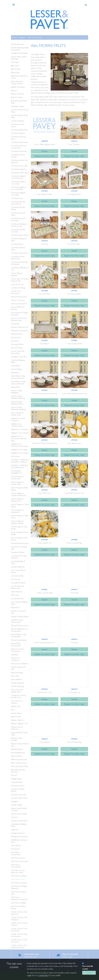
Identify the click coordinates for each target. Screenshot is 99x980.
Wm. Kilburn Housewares (16, 853)
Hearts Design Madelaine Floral (17, 403)
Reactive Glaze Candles (17, 739)
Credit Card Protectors (16, 292)
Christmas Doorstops (19, 142)
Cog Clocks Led (17, 284)
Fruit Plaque (45, 344)
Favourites (15, 341)
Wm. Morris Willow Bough (18, 907)
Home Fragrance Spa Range (19, 528)
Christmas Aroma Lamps (18, 125)
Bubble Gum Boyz (18, 87)
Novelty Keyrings (17, 686)
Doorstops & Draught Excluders (19, 314)
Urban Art (15, 830)
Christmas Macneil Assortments (18, 203)
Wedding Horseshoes (19, 836)
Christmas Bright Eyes (19, 130)
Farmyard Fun (16, 337)
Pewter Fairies (16, 713)
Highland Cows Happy (19, 449)
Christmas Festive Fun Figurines (19, 161)
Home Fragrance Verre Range (20, 533)
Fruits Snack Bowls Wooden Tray (45, 393)
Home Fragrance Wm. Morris (19, 539)
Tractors (14, 817)
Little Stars (15, 595)
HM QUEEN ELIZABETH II (16, 472)
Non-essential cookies (87, 967)
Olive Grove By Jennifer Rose (17, 691)
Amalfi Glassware (18, 44)
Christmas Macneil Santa (18, 214)
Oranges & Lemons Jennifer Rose (18, 696)
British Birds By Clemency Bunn (17, 82)
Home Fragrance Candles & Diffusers (19, 494)
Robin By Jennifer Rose (20, 766)
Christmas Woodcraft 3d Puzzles (19, 263)
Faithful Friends (17, 334)
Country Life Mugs (18, 288)
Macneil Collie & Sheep (20, 616)
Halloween (15, 372)
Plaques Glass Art (18, 720)
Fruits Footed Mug (74, 742)
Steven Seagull (17, 805)
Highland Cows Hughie (20, 453)
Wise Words (16, 845)
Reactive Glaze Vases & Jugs (20, 745)
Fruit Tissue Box (74, 244)
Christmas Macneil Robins (18, 208)
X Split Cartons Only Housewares (19, 935)
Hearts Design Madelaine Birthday (18, 397)
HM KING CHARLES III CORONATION (20, 466)
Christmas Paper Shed (19, 235)
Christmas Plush (17, 244)
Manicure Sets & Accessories (17, 650)
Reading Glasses (17, 749)
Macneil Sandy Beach (19, 640)
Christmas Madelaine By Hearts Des (19, 225)
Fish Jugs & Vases (17, 344)
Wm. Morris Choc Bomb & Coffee (18, 871)
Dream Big (15, 324)
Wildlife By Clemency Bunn (19, 841)
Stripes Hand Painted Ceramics (19, 809)
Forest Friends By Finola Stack (18, 352)
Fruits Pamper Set (45, 543)
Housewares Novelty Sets (19, 548)
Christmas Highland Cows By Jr (18, 194)
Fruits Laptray (45, 742)
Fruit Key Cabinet (74, 294)
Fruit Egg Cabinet (74, 194)
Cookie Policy (43, 975)
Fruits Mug (74, 593)
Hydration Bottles (18, 552)
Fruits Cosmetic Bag (74, 543)
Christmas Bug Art (18, 133)
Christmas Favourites (19, 151)
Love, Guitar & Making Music (19, 603)
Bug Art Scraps (17, 97)
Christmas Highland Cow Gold (18, 183)
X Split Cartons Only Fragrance (19, 918)
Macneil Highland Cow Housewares (19, 630)
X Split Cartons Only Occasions (19, 941)
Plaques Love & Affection (17, 728)
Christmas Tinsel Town (20, 253)
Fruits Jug (74, 642)
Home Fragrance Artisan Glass (17, 483)
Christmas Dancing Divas (18, 138)
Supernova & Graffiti (19, 814)
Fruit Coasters (74, 144)
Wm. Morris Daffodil (19, 876)
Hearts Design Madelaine (17, 391)
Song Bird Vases (17, 782)
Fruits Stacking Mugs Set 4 (45, 642)
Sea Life (14, 775)
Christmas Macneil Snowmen (18, 219)
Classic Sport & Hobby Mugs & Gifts (20, 280)
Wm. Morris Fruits (35, 37)
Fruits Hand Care (45, 493)
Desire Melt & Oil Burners (18, 308)
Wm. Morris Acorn (18, 858)
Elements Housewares (20, 331)
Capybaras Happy (18, 106)
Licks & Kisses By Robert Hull (17, 587)
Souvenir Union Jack (19, 794)
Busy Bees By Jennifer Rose (19, 102)
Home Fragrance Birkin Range (20, 489)
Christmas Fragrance (19, 169)
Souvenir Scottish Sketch (18, 790)
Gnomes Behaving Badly (18, 361)
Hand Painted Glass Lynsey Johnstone (18, 377)
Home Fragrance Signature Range (17, 522)
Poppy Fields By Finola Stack (19, 734)
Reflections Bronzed (19, 759)
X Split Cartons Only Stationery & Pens (19, 946)
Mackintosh (15, 607)
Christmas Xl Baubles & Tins (20, 269)
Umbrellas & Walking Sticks (19, 825)
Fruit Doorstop (45, 294)
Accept (89, 973)
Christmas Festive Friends (18, 156)
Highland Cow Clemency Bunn (17, 425)
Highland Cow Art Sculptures (18, 419)
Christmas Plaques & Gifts (19, 240)
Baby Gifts (15, 66)
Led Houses (16, 579)
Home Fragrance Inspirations (17, 511)
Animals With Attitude (19, 53)
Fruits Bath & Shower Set (74, 493)
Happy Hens (16, 387)
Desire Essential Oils (19, 304)
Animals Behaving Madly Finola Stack (20, 49)
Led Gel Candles (17, 576)
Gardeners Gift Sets (19, 357)
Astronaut (15, 62)
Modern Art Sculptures (16, 659)
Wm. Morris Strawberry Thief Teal (19, 898)
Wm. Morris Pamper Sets (19, 893)
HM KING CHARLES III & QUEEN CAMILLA (20, 461)
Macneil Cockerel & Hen (18, 612)
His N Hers (15, 456)
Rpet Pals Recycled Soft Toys (18, 771)
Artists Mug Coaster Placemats (19, 58)
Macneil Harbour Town (20, 625)
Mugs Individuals (17, 673)
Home (15, 37)
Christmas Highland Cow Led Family (18, 188)
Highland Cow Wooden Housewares (20, 445)
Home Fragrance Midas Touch (20, 516)
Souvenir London (18, 786)
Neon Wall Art (17, 679)
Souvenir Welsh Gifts (19, 798)
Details (45, 151)
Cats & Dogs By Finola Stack (19, 116)
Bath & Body (16, 69)
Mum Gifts (15, 676)
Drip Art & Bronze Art (20, 327)
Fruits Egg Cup (74, 692)
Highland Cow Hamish (19, 429)
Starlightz (15, 801)
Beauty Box (15, 72)
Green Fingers (17, 369)
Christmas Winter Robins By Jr (18, 258)
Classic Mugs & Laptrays (17, 274)
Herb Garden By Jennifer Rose (17, 414)
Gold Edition (16, 366)
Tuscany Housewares (19, 821)
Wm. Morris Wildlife (19, 903)
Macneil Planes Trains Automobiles (19, 635)
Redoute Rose (16, 756)
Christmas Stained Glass (18, 249)
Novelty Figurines (18, 683)
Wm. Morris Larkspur (19, 883)
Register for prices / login (45, 156)
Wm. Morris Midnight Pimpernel (19, 887)
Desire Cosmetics (18, 300)
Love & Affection (18, 598)
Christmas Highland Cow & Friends (18, 177)
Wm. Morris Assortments (16, 866)
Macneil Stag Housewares (16, 644)
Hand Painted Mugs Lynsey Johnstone (18, 383)
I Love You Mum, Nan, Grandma (19, 557)
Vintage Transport (18, 833)
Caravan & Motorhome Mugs (20, 111)
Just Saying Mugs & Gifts (18, 562)
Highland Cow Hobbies (20, 433)
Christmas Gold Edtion (20, 173)
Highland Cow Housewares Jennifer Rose (19, 438)
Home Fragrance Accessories (17, 478)
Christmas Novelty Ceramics (18, 231)
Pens (13, 710)
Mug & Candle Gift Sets (18, 668)
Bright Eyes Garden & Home (19, 77)
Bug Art (14, 90)
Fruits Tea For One (45, 692)
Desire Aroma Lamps (19, 297)
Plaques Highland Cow (20, 723)
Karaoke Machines (18, 567)
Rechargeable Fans (18, 753)
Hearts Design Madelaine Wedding (18, 408)
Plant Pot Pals (16, 717)
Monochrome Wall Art (20, 664)
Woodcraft (15, 849)
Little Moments (17, 592)
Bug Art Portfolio (18, 94)
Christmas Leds (17, 198)
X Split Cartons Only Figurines (19, 913)
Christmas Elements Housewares (19, 147)
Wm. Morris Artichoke (20, 861)
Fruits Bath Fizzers (74, 443)
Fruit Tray (45, 244)
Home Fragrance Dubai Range (20, 505)
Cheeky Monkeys (18, 121)
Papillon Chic (16, 706)
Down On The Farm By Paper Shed (19, 319)
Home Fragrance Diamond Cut (17, 500)
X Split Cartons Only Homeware (19, 930)
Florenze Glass (17, 348)
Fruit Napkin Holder (45, 194)
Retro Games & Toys (19, 763)
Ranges (22, 37)
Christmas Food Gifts (19, 166)
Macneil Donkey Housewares (17, 621)
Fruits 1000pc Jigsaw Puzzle (45, 144)
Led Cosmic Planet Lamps (18, 571)
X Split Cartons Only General (19, 924)
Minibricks (15, 655)
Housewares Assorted (20, 543)
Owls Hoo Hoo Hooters (17, 702)
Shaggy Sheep (16, 779)
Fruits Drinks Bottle (74, 344)
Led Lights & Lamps (18, 583)
